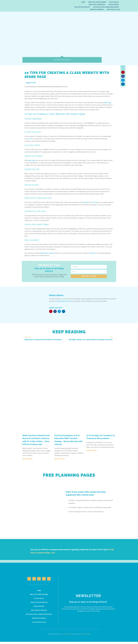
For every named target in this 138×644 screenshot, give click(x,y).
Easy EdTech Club (113, 10)
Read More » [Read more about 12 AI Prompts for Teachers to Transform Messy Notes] (92, 450)
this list (31, 139)
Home (83, 2)
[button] (123, 72)
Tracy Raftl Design (85, 636)
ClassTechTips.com (64, 301)
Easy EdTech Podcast (82, 7)
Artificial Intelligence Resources (106, 7)
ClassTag (94, 202)
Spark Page (107, 102)
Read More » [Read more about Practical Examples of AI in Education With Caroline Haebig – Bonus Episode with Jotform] (60, 459)
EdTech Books (114, 5)
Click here (93, 253)
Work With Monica (97, 10)
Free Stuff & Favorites (97, 5)
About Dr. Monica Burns (97, 2)
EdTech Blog (114, 2)
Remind (86, 202)
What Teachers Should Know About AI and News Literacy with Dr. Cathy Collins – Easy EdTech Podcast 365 (36, 441)
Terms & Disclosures (67, 636)
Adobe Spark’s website (47, 253)
